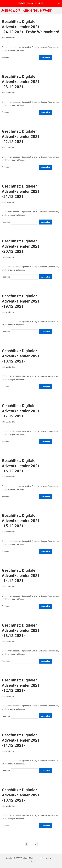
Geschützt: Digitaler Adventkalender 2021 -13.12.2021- (21, 630)
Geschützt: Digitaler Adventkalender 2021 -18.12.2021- (21, 356)
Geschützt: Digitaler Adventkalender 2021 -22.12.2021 (21, 136)
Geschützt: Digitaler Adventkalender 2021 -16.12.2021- (21, 466)
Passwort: (20, 57)
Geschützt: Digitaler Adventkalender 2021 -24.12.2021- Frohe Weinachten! (30, 27)
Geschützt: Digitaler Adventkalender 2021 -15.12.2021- (21, 521)
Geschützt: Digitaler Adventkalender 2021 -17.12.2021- (21, 411)
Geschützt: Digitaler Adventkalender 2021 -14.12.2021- (21, 575)
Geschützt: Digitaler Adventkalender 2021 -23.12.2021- (21, 82)
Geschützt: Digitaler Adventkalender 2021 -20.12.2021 (21, 246)
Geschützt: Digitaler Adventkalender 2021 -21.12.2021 (21, 191)
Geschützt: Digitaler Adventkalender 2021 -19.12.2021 (21, 301)
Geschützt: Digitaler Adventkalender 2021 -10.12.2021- (21, 795)
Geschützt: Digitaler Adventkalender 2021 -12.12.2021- (21, 685)
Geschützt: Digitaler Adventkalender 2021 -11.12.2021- (21, 740)
